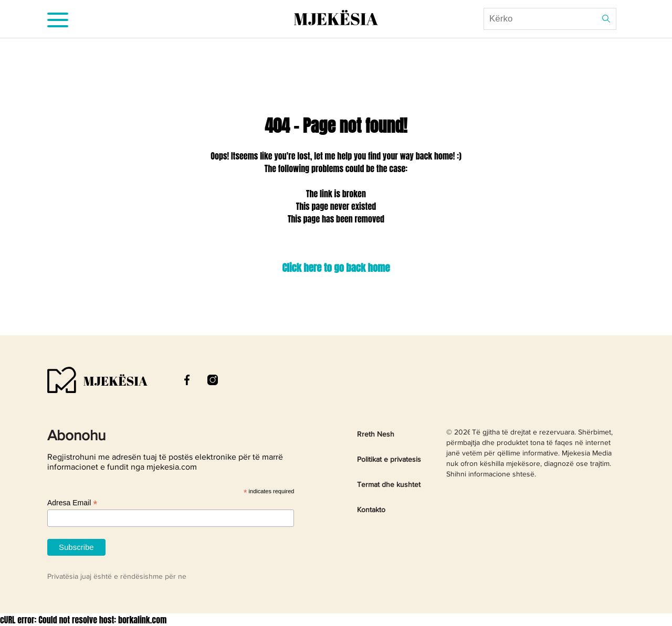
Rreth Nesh (376, 434)
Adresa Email (72, 503)
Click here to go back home (336, 268)
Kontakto (371, 510)
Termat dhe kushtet (389, 485)
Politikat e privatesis (389, 460)
